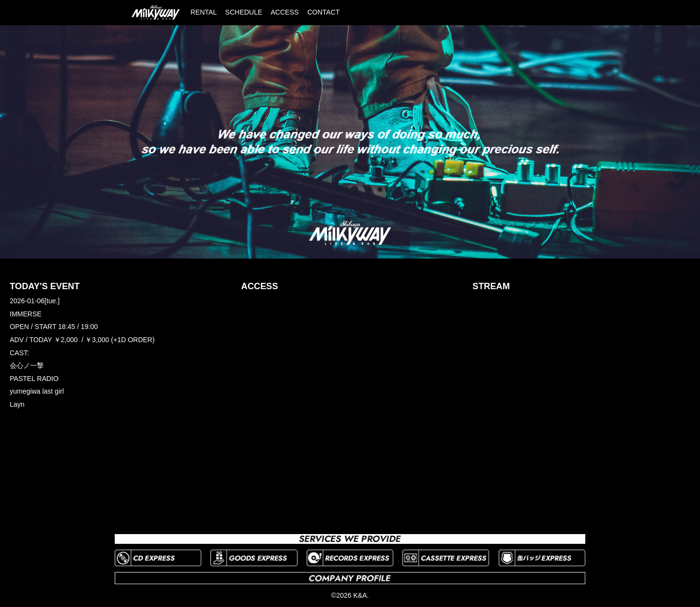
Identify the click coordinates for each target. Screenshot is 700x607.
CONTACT (324, 12)
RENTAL (204, 12)
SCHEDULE (244, 12)
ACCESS (285, 12)
